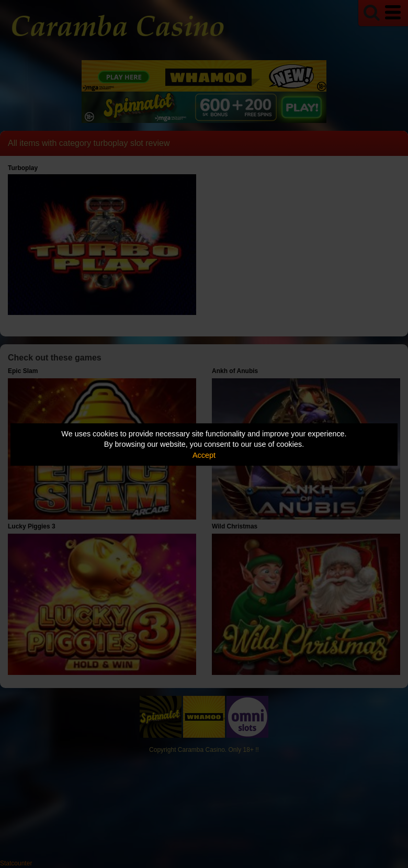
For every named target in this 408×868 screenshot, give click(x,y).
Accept (204, 455)
